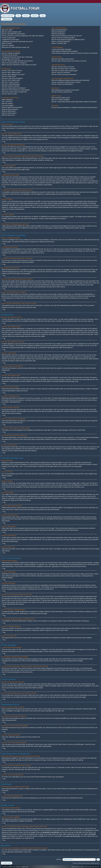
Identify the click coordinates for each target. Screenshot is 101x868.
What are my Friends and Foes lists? (63, 59)
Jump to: (59, 859)
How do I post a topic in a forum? (12, 71)
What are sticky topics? (9, 111)
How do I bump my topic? (10, 94)
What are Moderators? (58, 32)
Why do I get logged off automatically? (13, 34)
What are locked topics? (9, 113)
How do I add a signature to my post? (13, 74)
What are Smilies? (7, 103)
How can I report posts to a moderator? (14, 88)
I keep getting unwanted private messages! (65, 51)
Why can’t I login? (7, 30)
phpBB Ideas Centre (84, 819)
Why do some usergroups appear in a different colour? (68, 40)
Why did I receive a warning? (11, 86)
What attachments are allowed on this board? (65, 90)
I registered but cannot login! (11, 40)
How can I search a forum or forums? (63, 67)
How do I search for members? (61, 72)
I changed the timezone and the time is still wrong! (17, 57)
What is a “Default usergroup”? (61, 42)
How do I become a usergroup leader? (63, 38)
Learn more (27, 852)
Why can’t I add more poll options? (12, 78)
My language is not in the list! (11, 59)
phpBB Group (53, 810)
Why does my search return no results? (64, 69)
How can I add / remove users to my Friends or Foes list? (69, 61)
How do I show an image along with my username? (17, 61)
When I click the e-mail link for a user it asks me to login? (19, 65)
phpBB (10, 867)
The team (75, 863)
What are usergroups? (58, 34)
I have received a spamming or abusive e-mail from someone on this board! (75, 53)
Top (4, 130)
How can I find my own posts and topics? (64, 74)
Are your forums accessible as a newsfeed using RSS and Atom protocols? (74, 107)
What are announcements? (10, 109)
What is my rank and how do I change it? (14, 63)
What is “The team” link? (59, 43)
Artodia (82, 867)
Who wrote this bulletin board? (61, 98)
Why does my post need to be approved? (14, 92)
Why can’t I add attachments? (11, 84)
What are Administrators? (59, 30)
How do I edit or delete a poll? (11, 80)
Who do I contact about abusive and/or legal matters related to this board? (74, 102)
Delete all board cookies (84, 863)
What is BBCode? (7, 100)
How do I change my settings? (11, 53)
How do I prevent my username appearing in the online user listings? (23, 36)
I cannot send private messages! (61, 49)
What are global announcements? (12, 107)
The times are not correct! (10, 55)
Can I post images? (8, 105)
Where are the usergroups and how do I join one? (67, 36)
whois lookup (34, 830)
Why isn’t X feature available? (61, 100)
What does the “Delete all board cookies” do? (16, 47)
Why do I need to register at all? (12, 32)
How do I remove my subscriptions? (62, 84)
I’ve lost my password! (9, 38)
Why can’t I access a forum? (10, 82)
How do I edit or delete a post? (11, 72)
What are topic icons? (8, 115)
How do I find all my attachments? (62, 92)
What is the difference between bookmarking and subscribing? (71, 80)
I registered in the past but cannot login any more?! (17, 42)
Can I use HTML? (7, 101)
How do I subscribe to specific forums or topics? (66, 82)
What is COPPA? (7, 43)
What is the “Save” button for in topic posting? (16, 90)
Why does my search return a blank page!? (65, 71)
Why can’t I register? (8, 45)
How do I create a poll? (9, 76)
